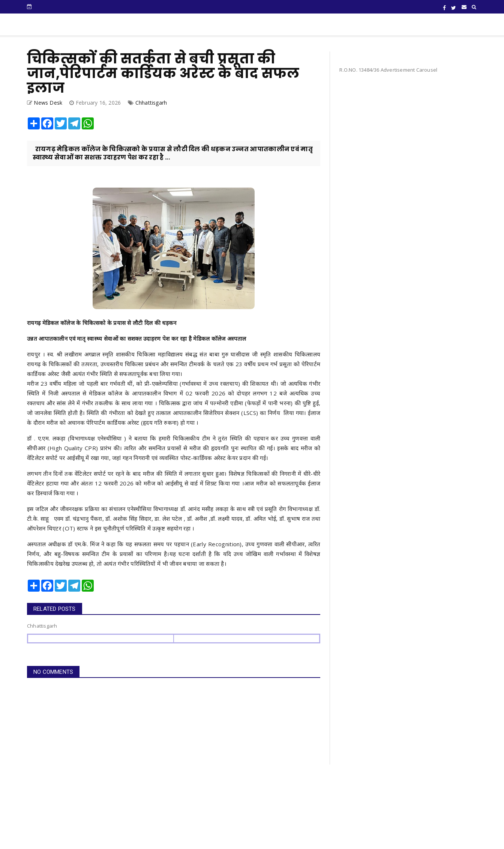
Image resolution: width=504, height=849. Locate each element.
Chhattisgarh (151, 103)
